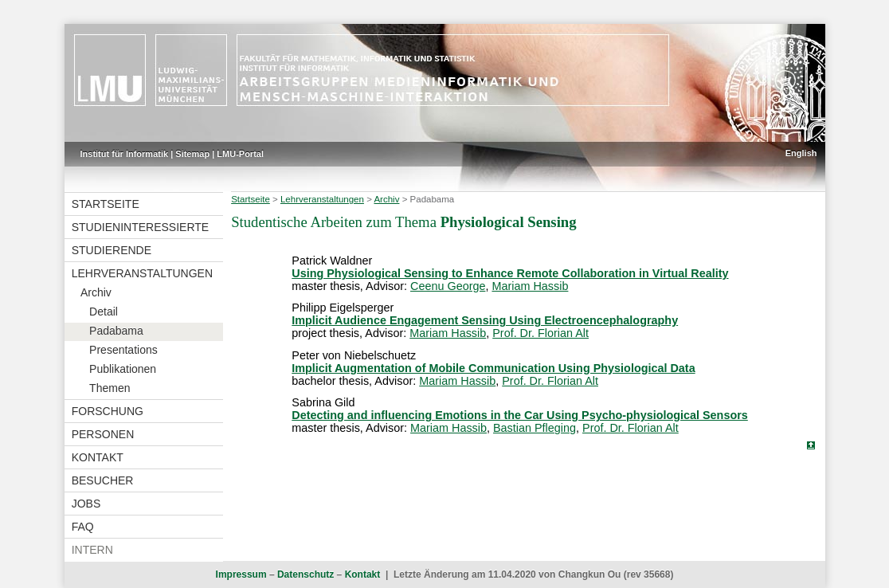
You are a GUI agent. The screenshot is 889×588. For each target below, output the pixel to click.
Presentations (123, 350)
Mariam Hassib (530, 286)
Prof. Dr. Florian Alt (540, 333)
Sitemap (192, 154)
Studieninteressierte (140, 227)
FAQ (83, 527)
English (801, 153)
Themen (110, 388)
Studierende (112, 250)
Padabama (116, 331)
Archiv (96, 292)
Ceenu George (448, 286)
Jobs (86, 504)
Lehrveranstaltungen (142, 273)
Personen (103, 434)
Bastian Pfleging (535, 428)
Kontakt (98, 457)
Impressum (241, 574)
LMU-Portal (240, 154)
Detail (104, 312)
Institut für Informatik (125, 154)
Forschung (108, 411)
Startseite (106, 204)
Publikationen (123, 369)
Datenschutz (305, 574)
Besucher (103, 480)
